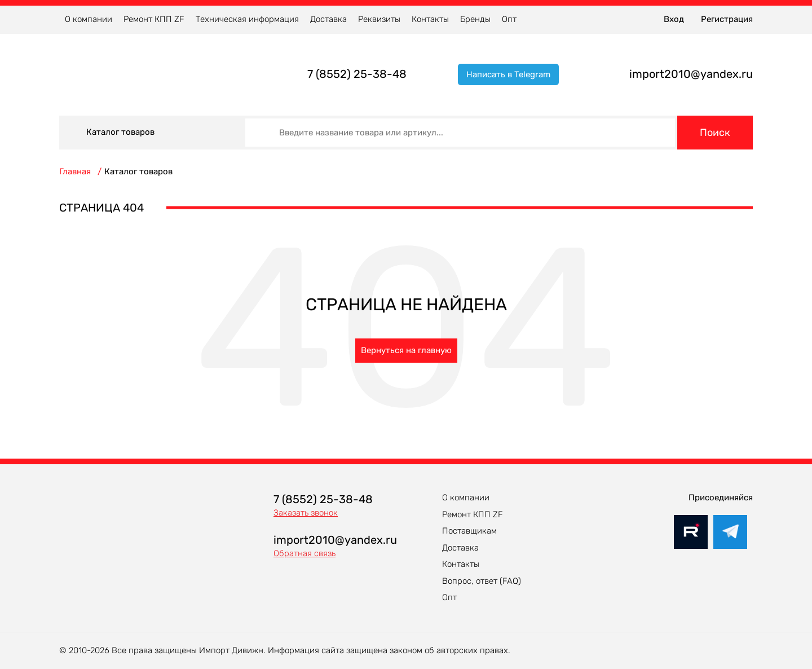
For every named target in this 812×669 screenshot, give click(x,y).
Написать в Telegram (508, 74)
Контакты (430, 19)
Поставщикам (469, 531)
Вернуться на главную (406, 350)
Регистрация (727, 19)
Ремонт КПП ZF (154, 19)
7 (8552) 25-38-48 (357, 74)
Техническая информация (247, 19)
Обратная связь (304, 553)
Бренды (475, 19)
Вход (674, 19)
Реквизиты (379, 19)
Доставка (328, 19)
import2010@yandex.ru (691, 74)
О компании (89, 19)
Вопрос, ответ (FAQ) (482, 581)
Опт (509, 19)
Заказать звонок (306, 513)
